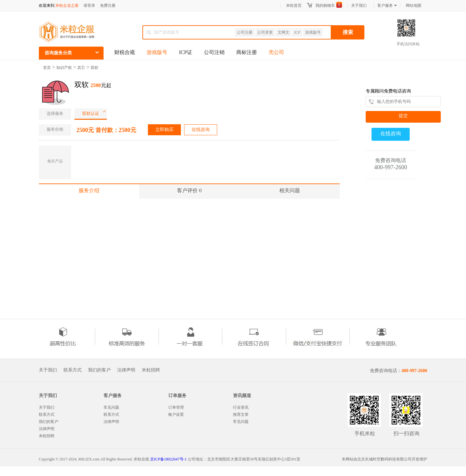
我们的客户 (99, 370)
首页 (47, 68)
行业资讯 (241, 407)
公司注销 (214, 52)
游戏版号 (313, 32)
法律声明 (126, 370)
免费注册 (108, 6)
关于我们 (359, 6)
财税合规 (125, 52)
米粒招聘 (151, 370)
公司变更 (265, 32)
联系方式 (72, 370)
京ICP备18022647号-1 (168, 459)
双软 (94, 68)
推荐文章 (241, 415)
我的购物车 (325, 6)
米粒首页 (294, 6)
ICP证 (186, 52)
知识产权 (64, 68)
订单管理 (176, 407)
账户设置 (176, 415)
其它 (81, 68)
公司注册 (245, 32)
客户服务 (387, 6)
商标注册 (247, 52)
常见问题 (111, 407)
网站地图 (414, 6)
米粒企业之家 (67, 6)
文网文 (283, 32)
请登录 (89, 6)
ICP (297, 32)
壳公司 (276, 52)
